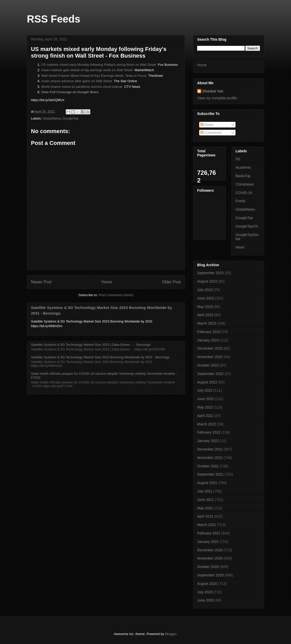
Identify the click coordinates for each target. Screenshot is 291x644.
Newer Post (41, 282)
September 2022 (210, 374)
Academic (243, 167)
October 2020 (208, 567)
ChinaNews (245, 184)
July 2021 (205, 491)
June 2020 (205, 600)
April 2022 (205, 416)
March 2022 (207, 424)
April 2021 (205, 516)
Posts (207, 125)
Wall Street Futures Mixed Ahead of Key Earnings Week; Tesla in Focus (94, 76)
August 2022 (207, 382)
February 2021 (209, 533)
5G (238, 159)
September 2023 (210, 273)
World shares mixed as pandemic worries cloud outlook (82, 87)
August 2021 (207, 483)
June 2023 (205, 298)
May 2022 (205, 407)
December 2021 (210, 449)
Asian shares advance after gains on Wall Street (77, 81)
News (240, 247)
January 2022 (208, 441)
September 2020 (210, 575)
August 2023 (207, 281)
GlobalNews (52, 118)
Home (107, 282)
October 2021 (208, 466)
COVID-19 (244, 193)
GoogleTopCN (247, 226)
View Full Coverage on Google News (70, 92)
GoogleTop (70, 118)
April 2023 (205, 315)
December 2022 (210, 348)
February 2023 (209, 332)
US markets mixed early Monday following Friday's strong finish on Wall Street (99, 65)
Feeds (240, 201)
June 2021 (205, 500)
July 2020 (205, 592)
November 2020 (210, 558)
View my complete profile (217, 98)
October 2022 (208, 365)
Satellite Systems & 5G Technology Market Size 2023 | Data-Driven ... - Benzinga (91, 345)
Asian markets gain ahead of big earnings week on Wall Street (87, 70)
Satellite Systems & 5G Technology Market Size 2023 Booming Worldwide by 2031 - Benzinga (100, 357)
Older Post (171, 282)
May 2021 (205, 508)
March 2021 (207, 525)
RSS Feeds (54, 19)
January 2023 (208, 340)
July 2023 (205, 290)
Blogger (171, 634)
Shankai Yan (213, 91)
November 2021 (210, 458)
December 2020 (210, 550)
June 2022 (205, 399)
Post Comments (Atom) (116, 295)
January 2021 (208, 542)
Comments (211, 133)
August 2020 (207, 584)
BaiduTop (243, 176)
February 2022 (209, 432)
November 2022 (210, 357)
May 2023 (205, 307)
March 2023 (207, 323)
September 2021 (210, 474)
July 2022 (205, 390)
